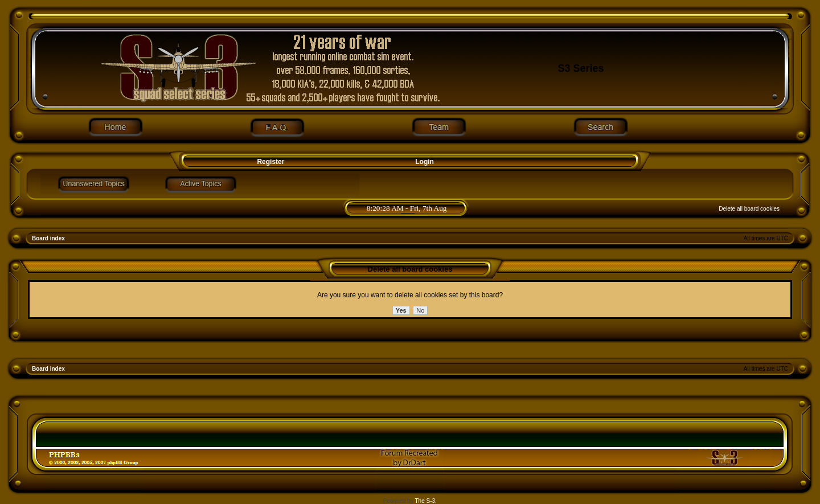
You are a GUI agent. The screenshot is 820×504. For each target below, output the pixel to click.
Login (425, 162)
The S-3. (426, 501)
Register (270, 162)
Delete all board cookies (749, 209)
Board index (48, 238)
